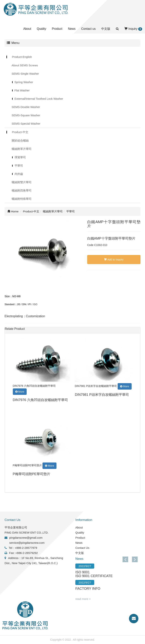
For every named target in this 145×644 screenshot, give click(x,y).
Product (57, 29)
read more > (83, 599)
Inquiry (133, 29)
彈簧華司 (20, 157)
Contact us (88, 29)
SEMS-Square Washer (26, 115)
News (72, 29)
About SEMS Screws (25, 65)
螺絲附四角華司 (22, 190)
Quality (42, 29)
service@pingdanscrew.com (27, 543)
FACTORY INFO (88, 589)
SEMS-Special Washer (26, 124)
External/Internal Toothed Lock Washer (39, 99)
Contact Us (82, 548)
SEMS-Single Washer (25, 74)
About (27, 29)
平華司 (19, 166)
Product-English (22, 57)
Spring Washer (24, 82)
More (20, 392)
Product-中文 (20, 132)
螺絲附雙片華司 (22, 182)
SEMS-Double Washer (26, 107)
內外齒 (19, 174)
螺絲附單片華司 (22, 149)
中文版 (106, 29)
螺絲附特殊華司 (22, 199)
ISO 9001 (83, 572)
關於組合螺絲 (20, 141)
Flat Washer (22, 90)
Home (13, 211)
